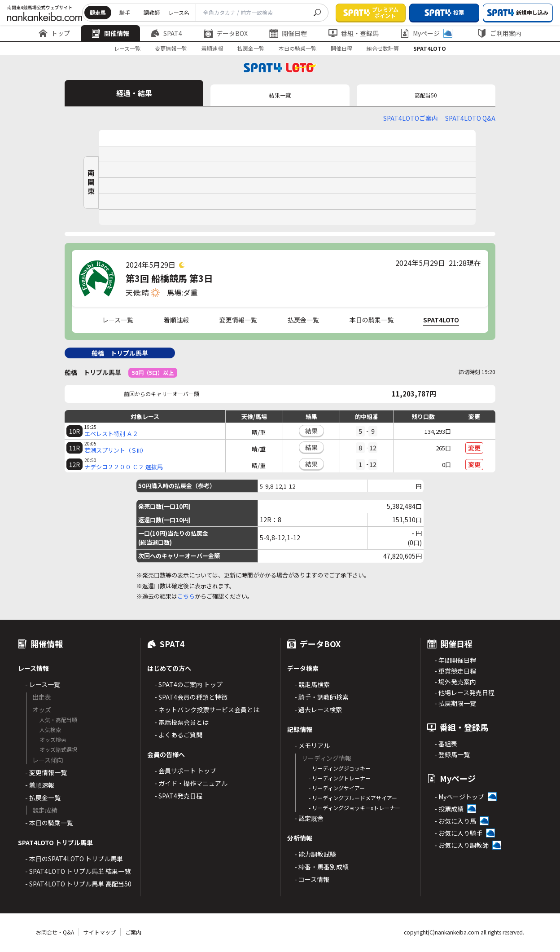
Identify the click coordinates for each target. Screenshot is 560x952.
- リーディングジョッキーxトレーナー (354, 808)
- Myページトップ (459, 797)
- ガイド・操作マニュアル (191, 783)
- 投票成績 (449, 809)
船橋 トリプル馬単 (120, 353)
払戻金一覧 (251, 48)
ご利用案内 (499, 33)
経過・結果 (134, 93)
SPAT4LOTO (430, 48)
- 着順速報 (40, 785)
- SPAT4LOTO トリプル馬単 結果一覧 (78, 871)
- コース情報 (312, 879)
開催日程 (288, 33)
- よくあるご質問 (178, 735)
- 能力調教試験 (315, 854)
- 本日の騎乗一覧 (49, 823)
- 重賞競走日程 (455, 671)
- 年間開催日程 (455, 660)
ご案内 (133, 932)
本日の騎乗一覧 (297, 48)
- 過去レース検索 (318, 710)
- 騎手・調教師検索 (322, 697)
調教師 (152, 12)
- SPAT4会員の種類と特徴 (191, 697)
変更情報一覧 (171, 48)
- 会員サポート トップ (185, 771)
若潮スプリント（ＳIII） (116, 450)
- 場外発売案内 (455, 682)
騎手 (125, 12)
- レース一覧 (43, 684)
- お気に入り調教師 (462, 845)
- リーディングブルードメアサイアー (353, 798)
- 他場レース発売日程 (464, 692)
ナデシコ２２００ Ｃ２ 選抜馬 (124, 467)
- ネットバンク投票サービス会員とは (207, 710)
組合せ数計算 (383, 48)
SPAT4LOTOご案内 (411, 118)
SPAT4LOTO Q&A (470, 118)
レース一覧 (127, 48)
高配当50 (426, 95)
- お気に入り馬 (455, 821)
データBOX (226, 33)
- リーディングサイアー (337, 788)
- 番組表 (446, 744)
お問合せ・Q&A (55, 932)
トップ (54, 33)
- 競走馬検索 (312, 684)
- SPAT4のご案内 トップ (188, 684)
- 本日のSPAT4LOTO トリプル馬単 (74, 859)
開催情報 (110, 33)
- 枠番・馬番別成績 (322, 867)
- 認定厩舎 (309, 818)
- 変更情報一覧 (46, 772)
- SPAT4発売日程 (178, 796)
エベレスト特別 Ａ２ (111, 434)
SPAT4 (166, 33)
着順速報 (212, 48)
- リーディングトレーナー (340, 778)
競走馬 (98, 12)
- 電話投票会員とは (182, 722)
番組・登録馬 (354, 33)
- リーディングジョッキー (340, 768)
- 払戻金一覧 (43, 798)
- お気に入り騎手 (458, 833)
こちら (186, 596)
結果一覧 (280, 95)
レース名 (179, 12)
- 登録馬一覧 (452, 754)
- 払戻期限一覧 (455, 703)
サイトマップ (100, 932)
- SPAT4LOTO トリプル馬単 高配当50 (78, 884)
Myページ (426, 33)
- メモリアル (312, 745)
